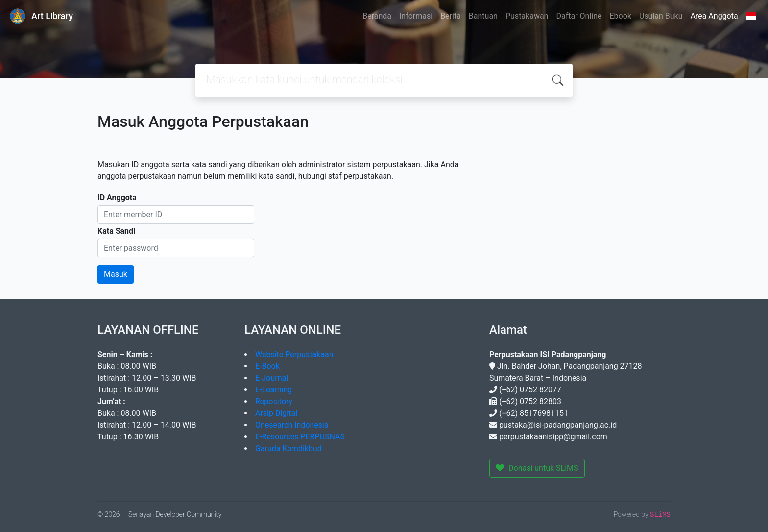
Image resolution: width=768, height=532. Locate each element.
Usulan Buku (661, 16)
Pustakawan (527, 16)
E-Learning (274, 390)
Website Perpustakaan (294, 354)
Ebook (620, 16)
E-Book (267, 366)
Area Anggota (714, 16)
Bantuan (483, 16)
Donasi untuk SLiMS (537, 468)
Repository (274, 401)
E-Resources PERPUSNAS (300, 437)
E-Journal (272, 378)
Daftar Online (579, 16)
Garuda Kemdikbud (288, 448)
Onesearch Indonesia (292, 425)
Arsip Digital (276, 413)
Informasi (416, 16)
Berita (451, 16)
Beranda (377, 16)
